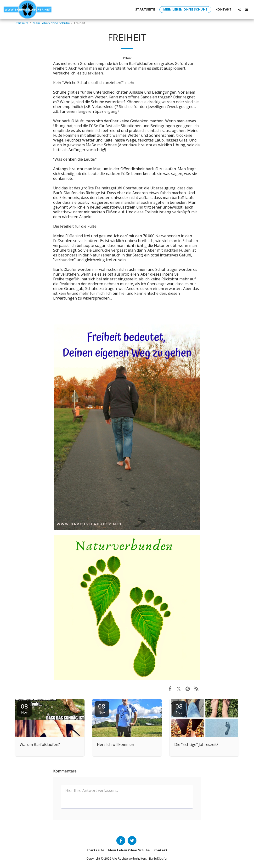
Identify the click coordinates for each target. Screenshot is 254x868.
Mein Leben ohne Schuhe (51, 23)
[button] (239, 10)
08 (24, 708)
